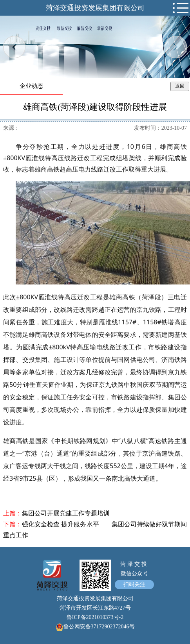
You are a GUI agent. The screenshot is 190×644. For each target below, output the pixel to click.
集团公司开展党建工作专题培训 (66, 513)
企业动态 (31, 86)
